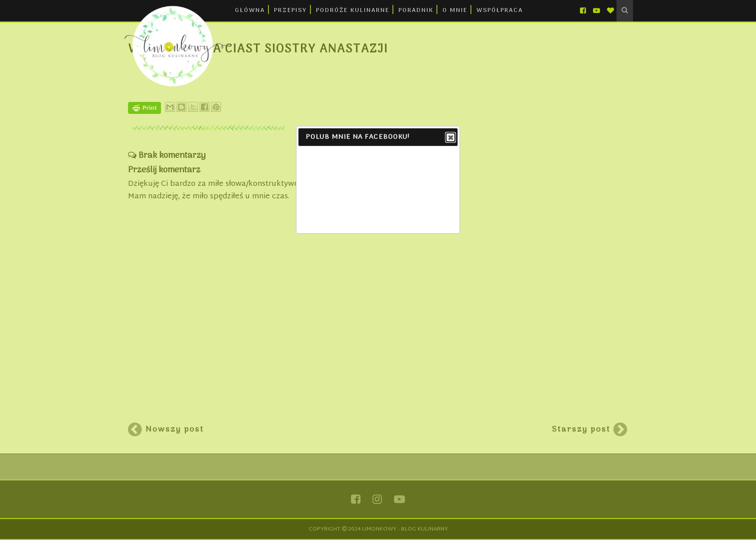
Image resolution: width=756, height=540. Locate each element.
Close (450, 138)
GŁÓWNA (250, 10)
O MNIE (455, 10)
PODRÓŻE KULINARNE (353, 10)
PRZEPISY (290, 10)
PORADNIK (416, 10)
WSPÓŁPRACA (500, 10)
